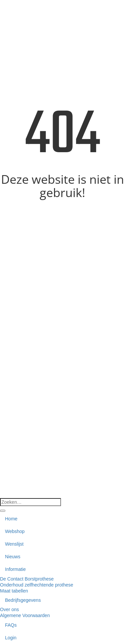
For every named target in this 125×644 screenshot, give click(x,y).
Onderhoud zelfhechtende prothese (37, 585)
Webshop (15, 531)
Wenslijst (14, 544)
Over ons (9, 609)
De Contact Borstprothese (27, 579)
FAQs (11, 625)
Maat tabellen (14, 591)
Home (11, 519)
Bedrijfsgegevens (23, 600)
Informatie (15, 569)
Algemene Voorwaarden (25, 615)
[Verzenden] (3, 511)
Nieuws (13, 557)
